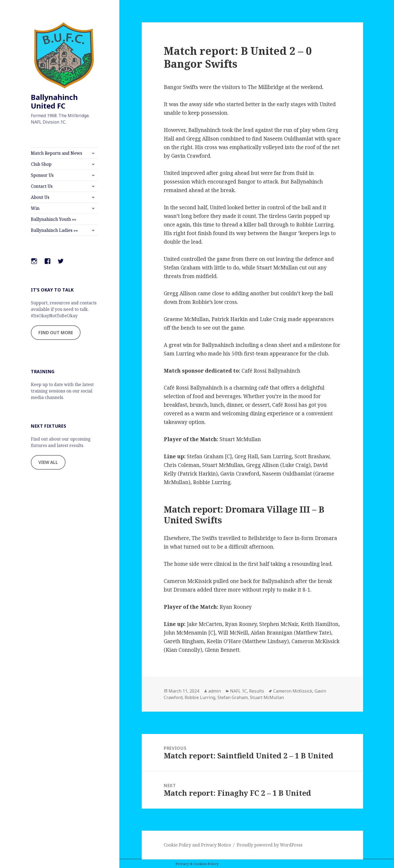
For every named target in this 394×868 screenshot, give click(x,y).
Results (257, 691)
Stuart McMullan (267, 697)
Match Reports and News (56, 153)
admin (215, 691)
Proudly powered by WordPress (270, 845)
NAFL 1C (238, 691)
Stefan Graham (233, 697)
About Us (40, 197)
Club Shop (41, 164)
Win (35, 208)
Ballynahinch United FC (54, 101)
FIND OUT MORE (56, 333)
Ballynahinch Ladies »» (54, 230)
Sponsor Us (42, 175)
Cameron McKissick (293, 691)
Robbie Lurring (200, 697)
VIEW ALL (48, 462)
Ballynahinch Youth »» (54, 219)
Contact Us (42, 186)
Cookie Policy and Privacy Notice (197, 845)
